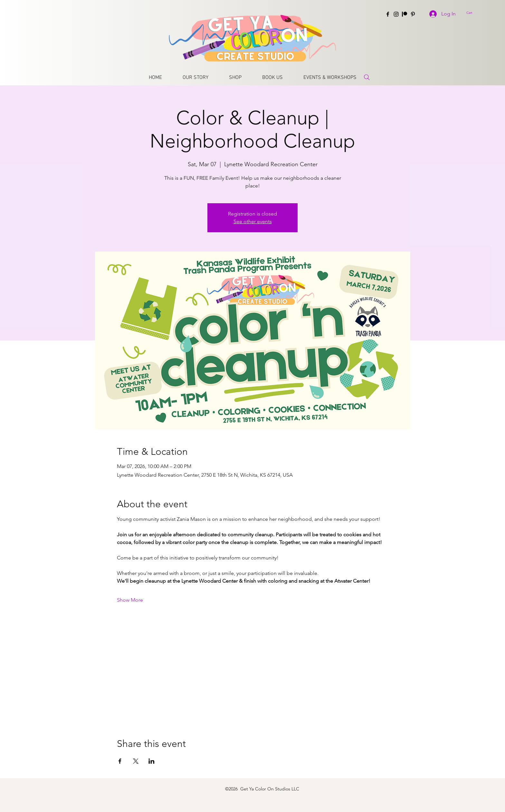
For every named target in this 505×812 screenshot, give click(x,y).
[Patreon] (405, 14)
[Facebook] (388, 14)
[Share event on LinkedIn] (152, 761)
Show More (130, 600)
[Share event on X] (136, 761)
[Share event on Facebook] (120, 761)
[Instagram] (396, 14)
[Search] (367, 77)
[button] (475, 13)
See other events (253, 221)
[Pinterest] (413, 14)
